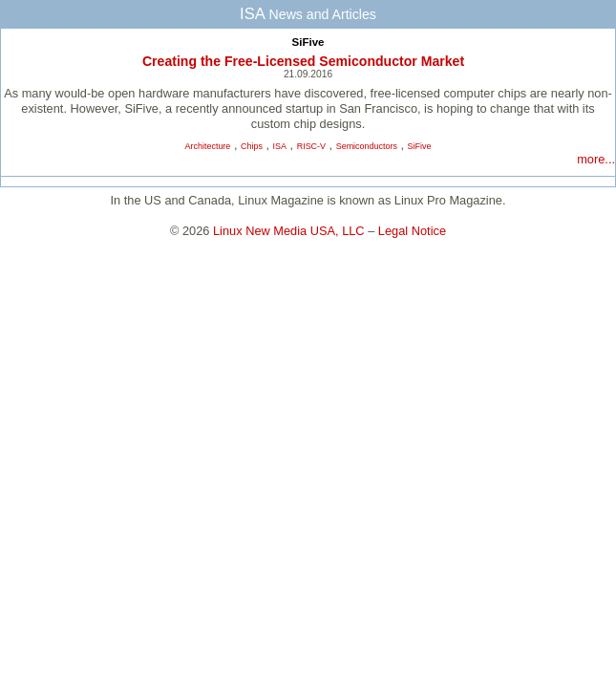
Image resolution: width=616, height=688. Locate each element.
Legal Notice (412, 231)
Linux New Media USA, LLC (289, 231)
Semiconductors (367, 146)
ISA (280, 146)
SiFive (308, 42)
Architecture (208, 146)
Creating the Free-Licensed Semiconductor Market (303, 61)
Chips (252, 146)
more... (596, 159)
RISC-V (311, 146)
